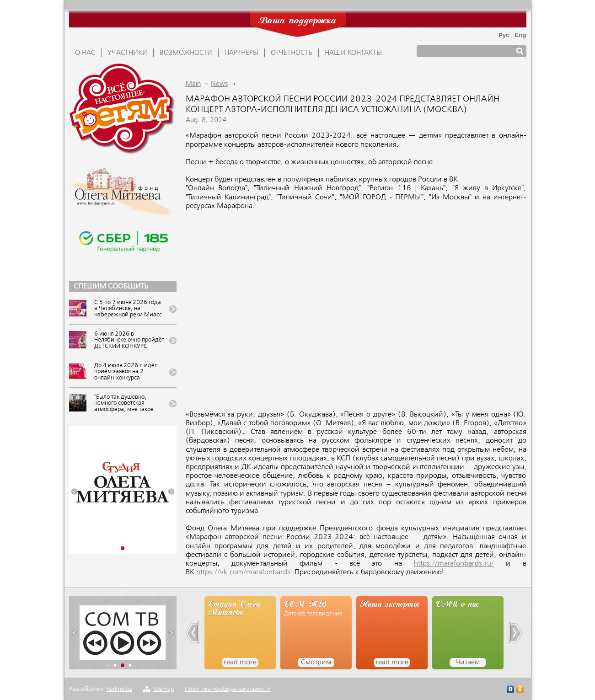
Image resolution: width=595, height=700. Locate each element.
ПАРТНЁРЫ (241, 53)
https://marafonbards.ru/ (454, 564)
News (219, 84)
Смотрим (316, 663)
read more (240, 663)
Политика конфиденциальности (228, 689)
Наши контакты (353, 53)
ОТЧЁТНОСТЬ (292, 53)
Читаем (468, 663)
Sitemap (163, 689)
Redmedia (119, 689)
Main (193, 84)
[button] (74, 492)
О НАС (85, 53)
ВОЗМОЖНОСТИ (186, 53)
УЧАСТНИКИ (127, 53)
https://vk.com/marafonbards (243, 572)
